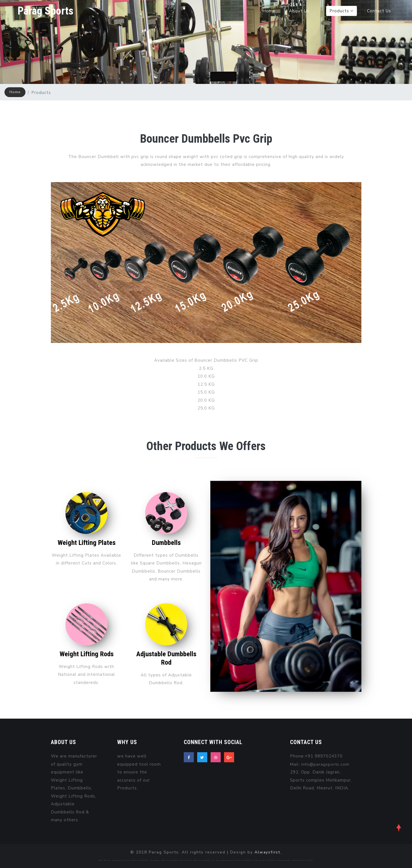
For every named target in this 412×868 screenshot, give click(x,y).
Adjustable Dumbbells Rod (166, 658)
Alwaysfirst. (268, 852)
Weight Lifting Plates (86, 543)
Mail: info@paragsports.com (320, 764)
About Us (299, 11)
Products (342, 11)
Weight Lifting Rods (86, 654)
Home (269, 11)
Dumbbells (166, 543)
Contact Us (379, 11)
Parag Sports (46, 11)
